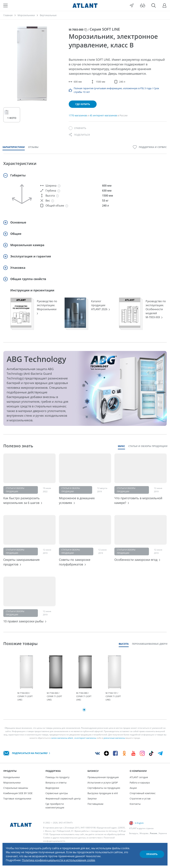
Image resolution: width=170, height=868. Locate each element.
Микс (121, 446)
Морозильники (12, 783)
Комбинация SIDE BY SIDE (18, 793)
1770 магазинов (78, 115)
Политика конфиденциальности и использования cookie (58, 860)
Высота (124, 644)
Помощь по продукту (57, 777)
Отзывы (33, 147)
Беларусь (134, 833)
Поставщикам (95, 804)
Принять (152, 854)
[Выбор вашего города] (132, 5)
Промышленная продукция (103, 777)
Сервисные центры (57, 793)
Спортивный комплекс (143, 793)
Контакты (135, 804)
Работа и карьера (140, 783)
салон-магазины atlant (62, 738)
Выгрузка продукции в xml (103, 793)
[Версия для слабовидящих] (143, 5)
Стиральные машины (16, 788)
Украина (163, 833)
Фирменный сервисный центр (63, 799)
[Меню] (5, 5)
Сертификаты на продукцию (104, 788)
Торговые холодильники (17, 799)
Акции (133, 788)
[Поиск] (154, 5)
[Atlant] (85, 5)
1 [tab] (84, 710)
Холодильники (12, 777)
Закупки (92, 799)
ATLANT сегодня (139, 777)
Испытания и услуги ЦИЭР (103, 783)
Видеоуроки (52, 788)
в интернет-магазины (85, 738)
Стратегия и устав (140, 799)
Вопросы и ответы (56, 783)
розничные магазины (114, 738)
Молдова (144, 833)
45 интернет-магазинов (104, 115)
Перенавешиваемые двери (150, 644)
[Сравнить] (77, 128)
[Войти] (165, 5)
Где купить (83, 104)
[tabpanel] (26, 678)
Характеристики (14, 147)
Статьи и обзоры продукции (148, 446)
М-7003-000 (76, 30)
